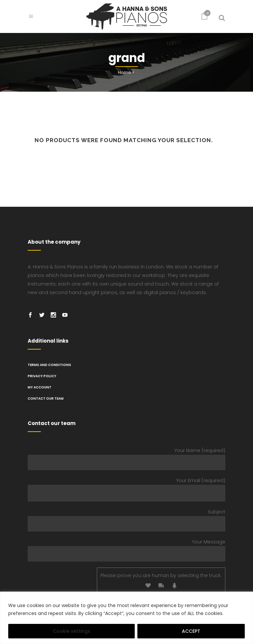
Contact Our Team (46, 399)
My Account (40, 387)
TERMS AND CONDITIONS (49, 365)
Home (125, 72)
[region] (126, 618)
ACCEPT (191, 631)
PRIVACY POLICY (42, 376)
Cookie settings (71, 631)
